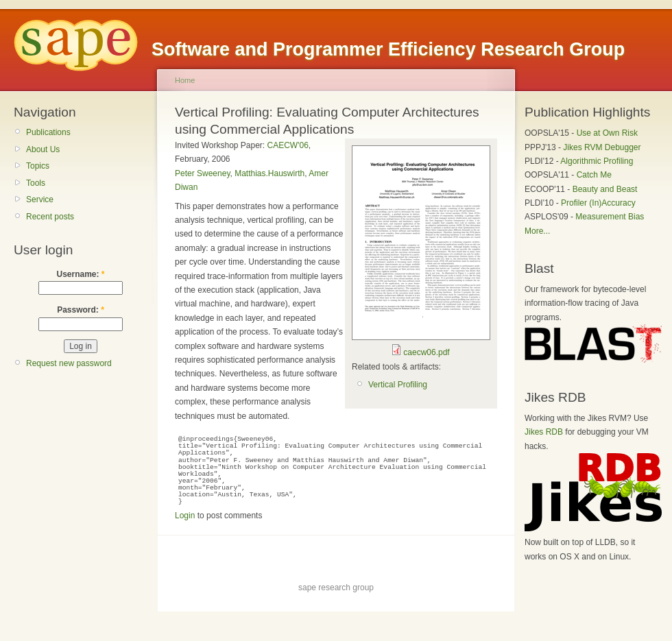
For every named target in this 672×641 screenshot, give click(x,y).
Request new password (69, 363)
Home (185, 80)
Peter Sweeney (203, 173)
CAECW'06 (288, 145)
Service (40, 199)
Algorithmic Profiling (597, 161)
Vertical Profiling (398, 385)
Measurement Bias (610, 217)
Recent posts (50, 217)
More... (537, 231)
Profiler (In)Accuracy (598, 203)
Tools (36, 183)
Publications (48, 132)
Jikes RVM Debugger (602, 147)
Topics (38, 166)
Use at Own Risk (607, 133)
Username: (80, 274)
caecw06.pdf (426, 352)
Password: (81, 310)
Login (185, 516)
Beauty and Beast (605, 189)
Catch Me (594, 175)
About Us (43, 149)
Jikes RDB (544, 432)
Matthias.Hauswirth (269, 173)
